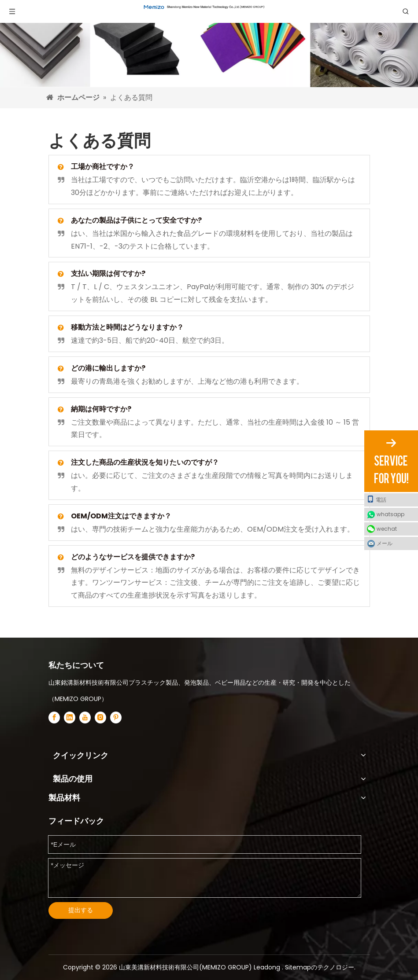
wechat (387, 529)
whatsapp (390, 514)
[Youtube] (85, 718)
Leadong (268, 967)
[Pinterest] (116, 718)
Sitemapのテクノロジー (320, 967)
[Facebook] (54, 718)
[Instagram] (100, 718)
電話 (377, 499)
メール (385, 543)
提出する (81, 910)
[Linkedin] (70, 718)
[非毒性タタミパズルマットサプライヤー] (209, 44)
